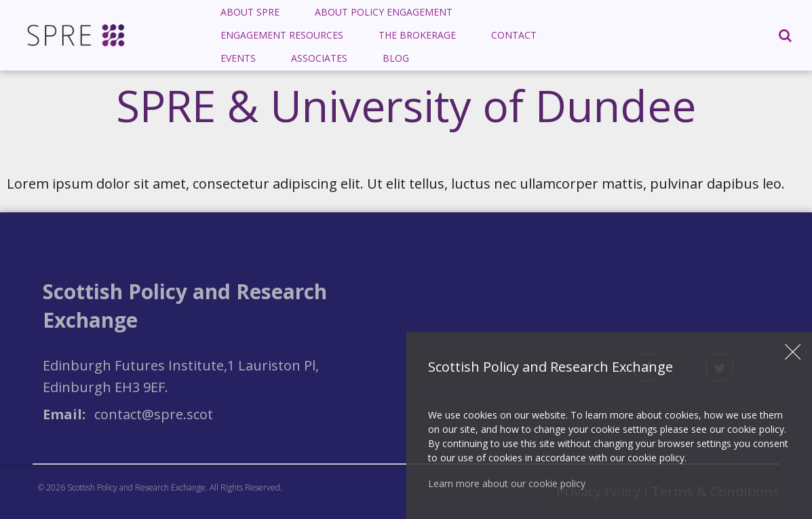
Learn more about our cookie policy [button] (507, 483)
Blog (396, 58)
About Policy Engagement (384, 12)
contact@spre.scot (154, 414)
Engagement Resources (282, 35)
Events (238, 58)
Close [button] (793, 352)
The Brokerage (417, 35)
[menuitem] (250, 12)
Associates (319, 58)
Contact (514, 35)
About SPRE (250, 12)
